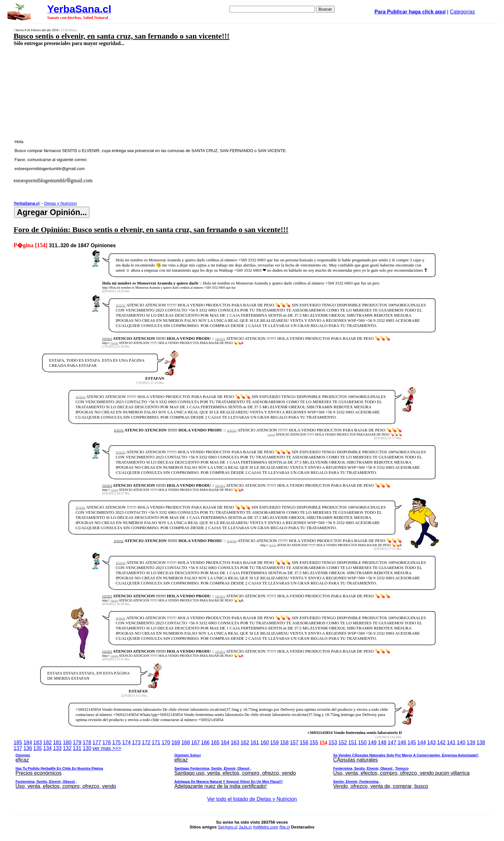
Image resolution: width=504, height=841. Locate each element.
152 (343, 742)
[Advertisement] (197, 92)
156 (304, 742)
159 (274, 742)
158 (284, 742)
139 (471, 742)
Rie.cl (285, 827)
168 (186, 742)
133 (57, 748)
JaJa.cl (245, 827)
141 (451, 742)
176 (107, 742)
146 (402, 742)
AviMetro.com (265, 827)
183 (38, 742)
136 (28, 748)
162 (245, 742)
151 (352, 742)
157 (294, 742)
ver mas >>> (252, 768)
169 (176, 742)
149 (372, 742)
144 (422, 742)
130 (87, 748)
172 (146, 742)
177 (97, 742)
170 (166, 742)
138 (481, 742)
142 (441, 742)
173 (136, 742)
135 (38, 748)
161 (255, 742)
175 (117, 742)
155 (314, 742)
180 (67, 742)
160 (265, 742)
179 (77, 742)
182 (47, 742)
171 (156, 742)
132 (67, 748)
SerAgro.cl (228, 827)
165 (215, 742)
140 (461, 742)
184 (28, 742)
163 (235, 742)
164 (225, 742)
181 (57, 742)
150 (362, 742)
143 (432, 742)
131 (77, 748)
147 (392, 742)
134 (47, 748)
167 (196, 742)
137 (18, 748)
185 (18, 742)
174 (126, 742)
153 (333, 742)
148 (382, 742)
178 (87, 742)
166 (206, 742)
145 (412, 742)
